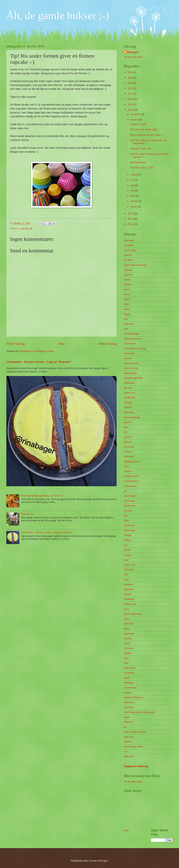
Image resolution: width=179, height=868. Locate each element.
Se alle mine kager (133, 782)
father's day (130, 393)
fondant (128, 407)
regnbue (128, 653)
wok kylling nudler (133, 746)
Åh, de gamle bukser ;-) (58, 16)
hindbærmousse (132, 462)
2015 (130, 105)
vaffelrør (128, 742)
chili (126, 329)
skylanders (129, 673)
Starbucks (129, 707)
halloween (129, 447)
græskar (128, 437)
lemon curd (129, 565)
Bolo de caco (28, 514)
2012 (130, 219)
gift (126, 432)
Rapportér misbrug (136, 766)
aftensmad (129, 240)
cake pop (128, 324)
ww (126, 752)
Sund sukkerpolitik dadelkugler (139, 712)
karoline (128, 511)
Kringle (128, 535)
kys (126, 545)
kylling (127, 540)
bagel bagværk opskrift (135, 265)
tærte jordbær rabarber (135, 732)
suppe (127, 717)
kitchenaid (129, 525)
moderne (128, 584)
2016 (130, 99)
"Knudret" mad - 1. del (141, 168)
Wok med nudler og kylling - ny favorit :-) (42, 496)
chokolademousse (133, 339)
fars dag (128, 388)
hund (126, 466)
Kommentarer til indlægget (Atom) (37, 351)
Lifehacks (129, 570)
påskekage (129, 634)
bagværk (128, 275)
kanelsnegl (129, 501)
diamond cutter (131, 363)
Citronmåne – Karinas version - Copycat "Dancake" (39, 362)
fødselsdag (129, 412)
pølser (127, 629)
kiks (126, 516)
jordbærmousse (131, 481)
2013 (130, 213)
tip (31, 228)
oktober (135, 120)
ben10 (127, 290)
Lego (126, 560)
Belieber (128, 284)
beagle (127, 280)
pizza (126, 619)
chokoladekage (131, 334)
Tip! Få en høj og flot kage (143, 129)
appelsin (128, 255)
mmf (126, 580)
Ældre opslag (107, 344)
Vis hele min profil (133, 57)
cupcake (24, 228)
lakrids (127, 550)
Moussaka (129, 589)
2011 (130, 224)
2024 (130, 72)
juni (133, 185)
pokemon (128, 624)
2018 (130, 88)
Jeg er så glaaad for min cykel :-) (146, 135)
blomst (127, 294)
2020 (130, 83)
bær (126, 319)
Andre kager (130, 250)
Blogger (104, 861)
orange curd (130, 604)
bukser (127, 309)
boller (127, 299)
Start (61, 344)
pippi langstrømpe (133, 614)
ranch (127, 643)
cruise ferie (129, 353)
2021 (130, 78)
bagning (128, 270)
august (134, 174)
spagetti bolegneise (133, 697)
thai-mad (128, 722)
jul (125, 491)
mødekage (129, 599)
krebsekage (129, 530)
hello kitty (129, 456)
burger (127, 314)
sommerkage (130, 688)
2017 (130, 94)
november (136, 114)
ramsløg (128, 638)
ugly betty (129, 737)
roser (126, 658)
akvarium (129, 245)
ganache (128, 422)
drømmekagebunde (133, 378)
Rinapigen (133, 52)
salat (126, 663)
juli (133, 180)
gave (126, 427)
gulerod (128, 442)
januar (134, 207)
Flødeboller (130, 398)
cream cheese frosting (135, 348)
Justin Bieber (130, 496)
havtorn (128, 452)
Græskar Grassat (138, 124)
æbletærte (129, 756)
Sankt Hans (130, 668)
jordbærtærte (130, 486)
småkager (129, 683)
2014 (130, 110)
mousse (128, 594)
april (133, 196)
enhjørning (129, 383)
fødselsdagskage (132, 417)
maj (133, 191)
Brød (126, 304)
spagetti (128, 692)
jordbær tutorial (132, 476)
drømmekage (130, 373)
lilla (126, 574)
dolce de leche (131, 368)
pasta (126, 609)
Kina (126, 520)
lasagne (128, 555)
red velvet (129, 648)
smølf (127, 678)
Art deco (128, 260)
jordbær (128, 471)
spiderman (129, 702)
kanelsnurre (130, 506)
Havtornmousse (138, 162)
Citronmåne (130, 344)
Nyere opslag (16, 344)
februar (135, 201)
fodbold (128, 402)
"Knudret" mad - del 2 (141, 149)
